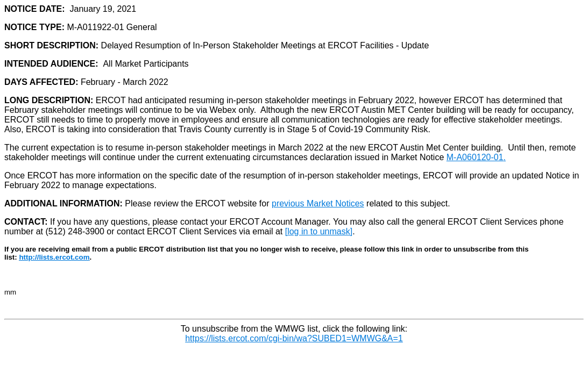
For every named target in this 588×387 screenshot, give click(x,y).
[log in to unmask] (319, 231)
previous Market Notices (318, 203)
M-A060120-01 (475, 157)
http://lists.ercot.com (54, 257)
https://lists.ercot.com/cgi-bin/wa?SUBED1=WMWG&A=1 (294, 338)
